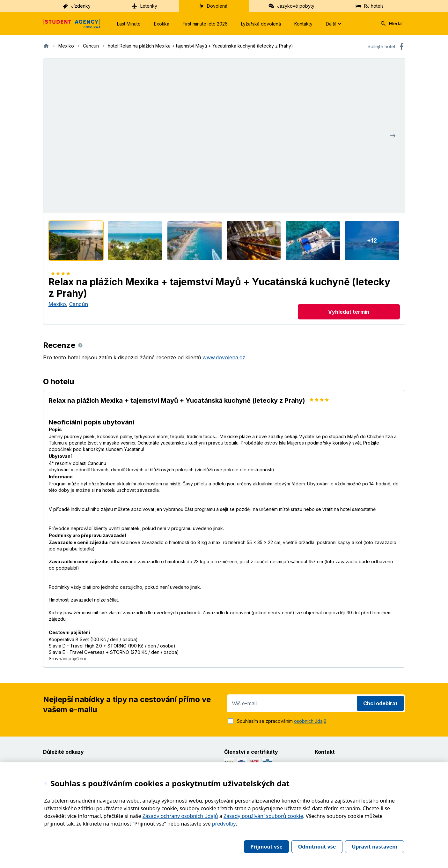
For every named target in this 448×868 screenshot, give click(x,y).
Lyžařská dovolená (261, 24)
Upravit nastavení (374, 847)
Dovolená (213, 6)
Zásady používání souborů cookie (263, 816)
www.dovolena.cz (224, 357)
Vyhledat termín (349, 312)
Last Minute (129, 24)
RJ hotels (369, 6)
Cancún (79, 304)
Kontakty (303, 24)
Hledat (391, 24)
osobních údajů (310, 721)
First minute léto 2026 (205, 24)
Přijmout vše (266, 847)
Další (335, 24)
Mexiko (57, 304)
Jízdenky (76, 6)
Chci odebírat (380, 703)
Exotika (162, 24)
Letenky (144, 6)
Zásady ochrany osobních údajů (180, 816)
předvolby (224, 824)
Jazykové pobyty (291, 6)
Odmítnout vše (317, 847)
